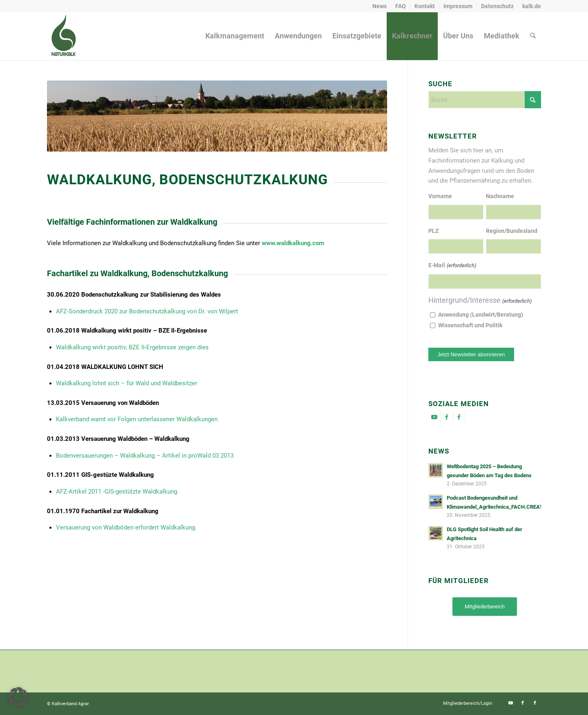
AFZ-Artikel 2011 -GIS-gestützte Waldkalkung (117, 492)
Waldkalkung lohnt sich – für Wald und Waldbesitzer (127, 383)
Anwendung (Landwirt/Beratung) (481, 315)
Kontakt (425, 6)
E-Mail (452, 266)
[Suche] (533, 36)
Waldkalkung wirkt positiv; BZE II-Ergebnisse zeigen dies (132, 347)
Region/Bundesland (512, 231)
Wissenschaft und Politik (470, 325)
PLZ (433, 231)
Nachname (500, 196)
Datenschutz (497, 6)
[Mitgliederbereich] (485, 607)
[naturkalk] (63, 36)
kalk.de (532, 6)
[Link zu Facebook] (447, 417)
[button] (18, 697)
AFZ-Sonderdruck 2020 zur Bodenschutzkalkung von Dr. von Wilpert (147, 311)
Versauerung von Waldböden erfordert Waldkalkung (126, 527)
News (380, 6)
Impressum (458, 6)
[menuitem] (380, 6)
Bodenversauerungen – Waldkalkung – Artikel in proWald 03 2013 (145, 456)
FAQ (401, 6)
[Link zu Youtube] (434, 417)
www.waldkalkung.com (293, 243)
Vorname (440, 196)
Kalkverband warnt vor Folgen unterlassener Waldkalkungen (137, 419)
